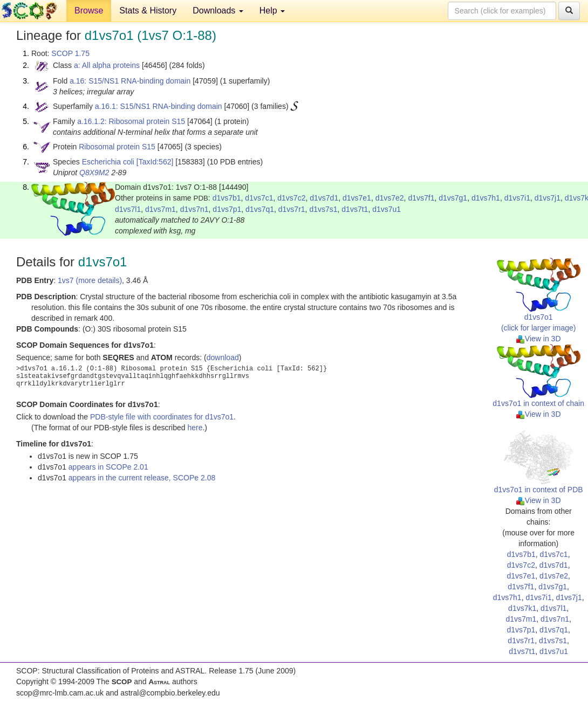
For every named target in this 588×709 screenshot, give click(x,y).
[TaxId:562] (155, 162)
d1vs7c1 (259, 198)
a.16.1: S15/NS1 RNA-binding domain (159, 106)
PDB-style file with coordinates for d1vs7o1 (162, 417)
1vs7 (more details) (90, 280)
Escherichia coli (108, 162)
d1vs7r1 (292, 209)
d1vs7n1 (194, 209)
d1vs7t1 (355, 209)
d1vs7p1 (227, 209)
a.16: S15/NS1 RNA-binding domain (130, 81)
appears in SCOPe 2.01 (108, 467)
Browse (89, 11)
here (195, 428)
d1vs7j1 (548, 198)
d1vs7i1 (517, 198)
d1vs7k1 (522, 608)
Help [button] (272, 11)
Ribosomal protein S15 (117, 147)
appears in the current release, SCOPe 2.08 (142, 478)
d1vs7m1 (160, 209)
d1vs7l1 (128, 209)
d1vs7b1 (227, 198)
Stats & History (148, 11)
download (223, 357)
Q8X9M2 (94, 173)
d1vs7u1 (387, 209)
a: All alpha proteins (107, 65)
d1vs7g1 (453, 198)
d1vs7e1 (357, 198)
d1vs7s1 (323, 209)
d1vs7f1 (421, 198)
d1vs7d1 (324, 198)
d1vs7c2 (291, 198)
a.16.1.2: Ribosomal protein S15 (131, 121)
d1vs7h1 (486, 198)
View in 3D (539, 339)
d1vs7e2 (390, 198)
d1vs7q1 (260, 209)
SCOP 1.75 (70, 53)
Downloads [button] (218, 11)
